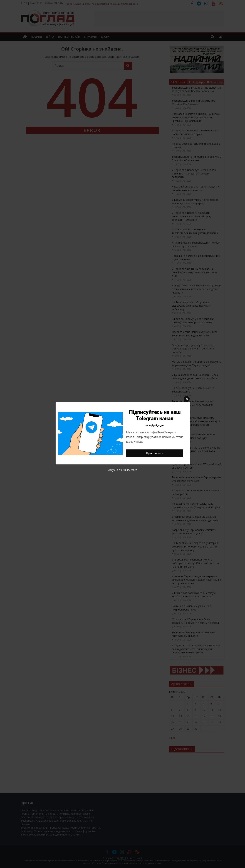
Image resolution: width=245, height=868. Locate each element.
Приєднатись (155, 453)
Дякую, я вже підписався (123, 470)
